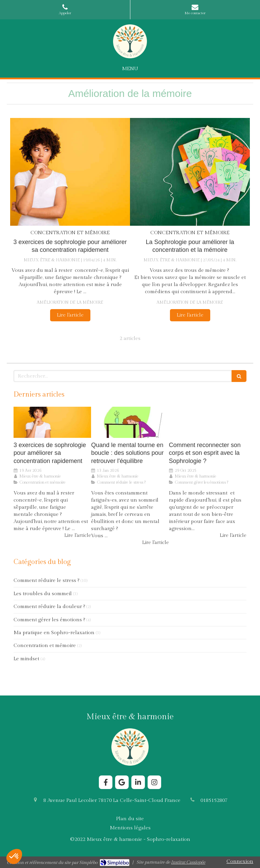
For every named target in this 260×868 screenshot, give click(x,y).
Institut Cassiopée (188, 862)
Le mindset (26, 659)
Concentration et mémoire (45, 645)
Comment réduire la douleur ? (49, 607)
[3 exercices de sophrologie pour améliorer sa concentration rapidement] (70, 172)
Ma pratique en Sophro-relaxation (54, 633)
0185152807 (214, 800)
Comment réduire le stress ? (46, 580)
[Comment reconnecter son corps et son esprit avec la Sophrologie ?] (208, 422)
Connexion (240, 861)
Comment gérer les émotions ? (49, 620)
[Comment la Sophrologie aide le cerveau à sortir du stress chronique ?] (130, 422)
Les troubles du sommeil (43, 594)
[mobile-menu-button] (130, 69)
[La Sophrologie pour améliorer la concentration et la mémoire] (190, 172)
